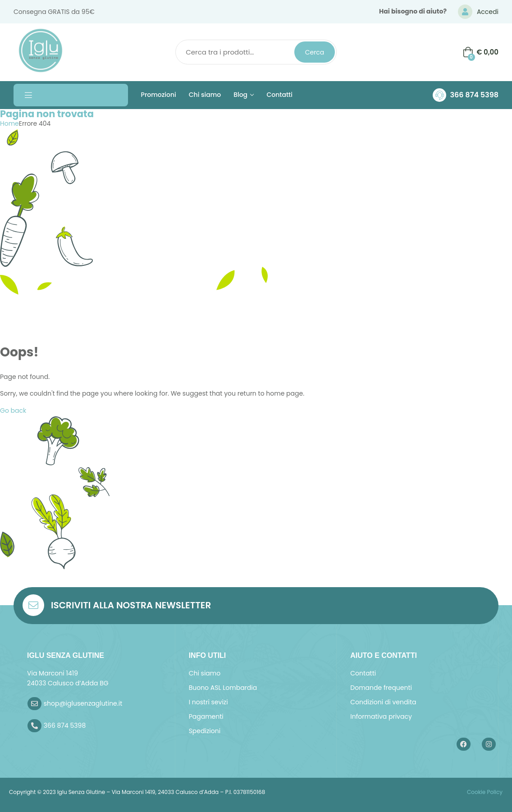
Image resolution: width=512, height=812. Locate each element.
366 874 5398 (474, 95)
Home (9, 123)
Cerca (315, 52)
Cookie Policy (484, 792)
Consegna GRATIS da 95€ (54, 12)
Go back (13, 411)
